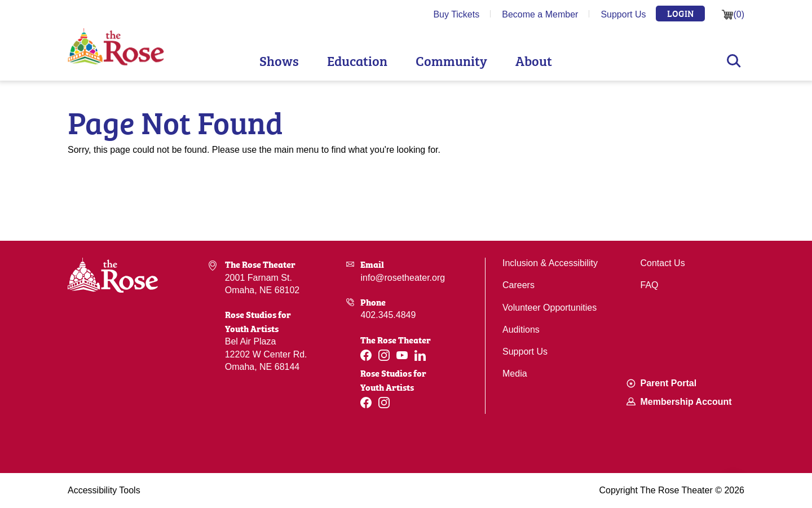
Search (734, 61)
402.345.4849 (388, 315)
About (534, 60)
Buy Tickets (456, 14)
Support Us (623, 14)
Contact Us (663, 263)
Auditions (521, 330)
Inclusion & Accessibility (550, 263)
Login (680, 13)
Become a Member (540, 14)
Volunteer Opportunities (550, 308)
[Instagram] (384, 355)
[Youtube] (402, 355)
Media (515, 374)
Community (451, 60)
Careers (518, 285)
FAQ (650, 285)
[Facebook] (366, 355)
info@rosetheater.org (403, 278)
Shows (279, 60)
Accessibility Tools (104, 490)
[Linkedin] (420, 355)
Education (357, 60)
